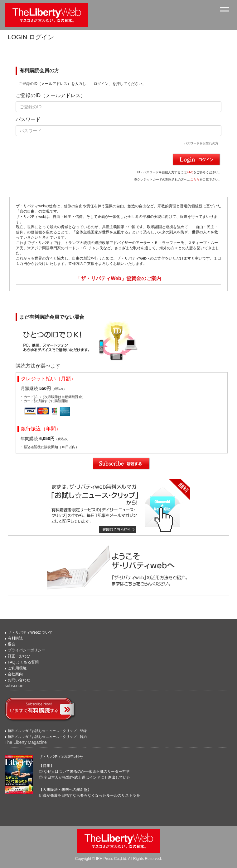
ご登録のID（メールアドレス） (51, 95)
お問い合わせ (19, 680)
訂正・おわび (19, 656)
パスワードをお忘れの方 (201, 143)
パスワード (28, 119)
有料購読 (15, 638)
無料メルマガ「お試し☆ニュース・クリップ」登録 (47, 731)
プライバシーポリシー (27, 650)
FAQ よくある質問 (23, 662)
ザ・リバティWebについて (30, 632)
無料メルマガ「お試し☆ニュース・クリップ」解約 (47, 737)
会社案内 (15, 674)
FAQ (190, 172)
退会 (12, 644)
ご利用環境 (17, 668)
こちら (195, 179)
